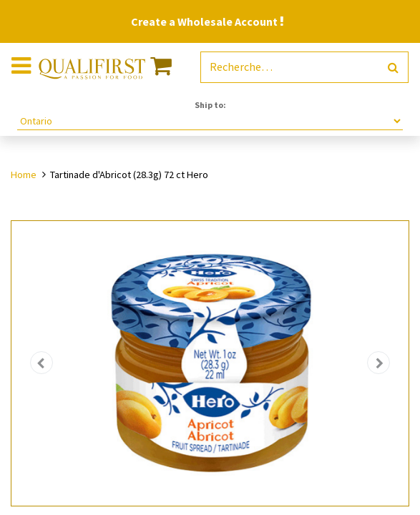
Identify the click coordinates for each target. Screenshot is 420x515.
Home (24, 175)
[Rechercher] (393, 68)
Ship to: (210, 105)
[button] (41, 363)
